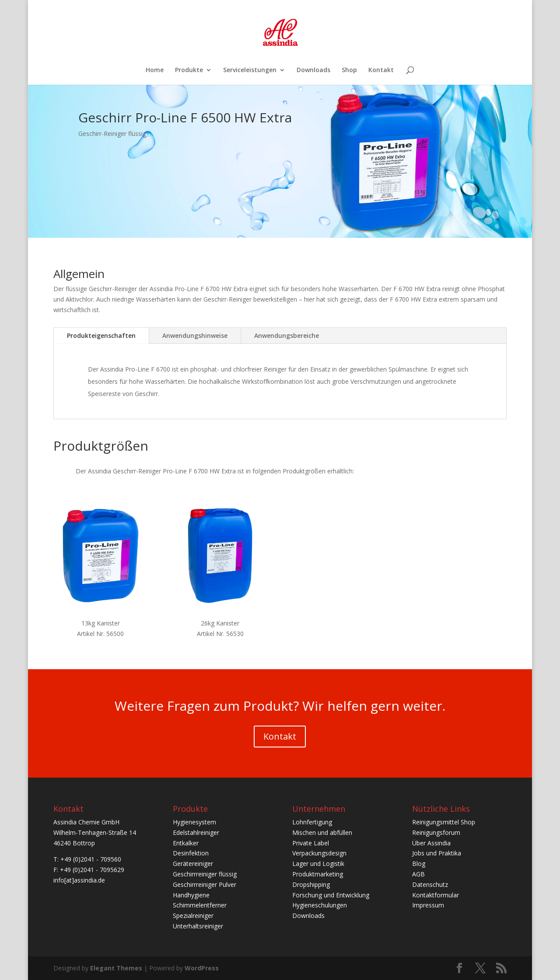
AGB (418, 874)
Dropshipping (311, 884)
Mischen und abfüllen (322, 832)
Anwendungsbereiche (287, 335)
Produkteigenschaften (101, 335)
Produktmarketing (318, 874)
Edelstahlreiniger (196, 832)
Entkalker (186, 843)
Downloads (313, 70)
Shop (349, 70)
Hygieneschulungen (320, 905)
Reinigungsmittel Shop (444, 822)
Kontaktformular (436, 895)
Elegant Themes (116, 968)
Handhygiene (191, 895)
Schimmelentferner (200, 905)
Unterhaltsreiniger (198, 926)
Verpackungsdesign (319, 853)
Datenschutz (430, 884)
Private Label (311, 843)
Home (155, 70)
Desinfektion (191, 853)
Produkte (189, 70)
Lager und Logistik (318, 864)
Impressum (428, 905)
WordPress (202, 968)
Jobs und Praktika (437, 853)
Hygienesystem (194, 822)
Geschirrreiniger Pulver (205, 884)
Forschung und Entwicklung (331, 895)
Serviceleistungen (250, 70)
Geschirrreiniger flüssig (205, 874)
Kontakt (381, 70)
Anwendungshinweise (195, 335)
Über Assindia (431, 843)
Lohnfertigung (312, 822)
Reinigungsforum (436, 832)
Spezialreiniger (193, 916)
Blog (419, 864)
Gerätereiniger (193, 864)
